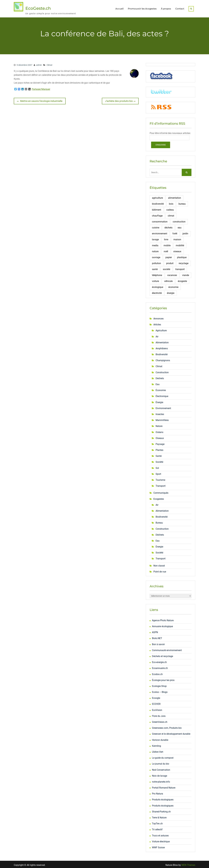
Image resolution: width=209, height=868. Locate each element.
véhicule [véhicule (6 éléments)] (168, 280)
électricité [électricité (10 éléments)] (157, 292)
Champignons (163, 359)
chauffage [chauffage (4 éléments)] (157, 214)
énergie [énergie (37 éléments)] (171, 292)
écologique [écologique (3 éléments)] (158, 286)
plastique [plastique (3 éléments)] (182, 256)
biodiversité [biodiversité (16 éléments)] (158, 202)
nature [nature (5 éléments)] (155, 250)
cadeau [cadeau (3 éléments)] (170, 208)
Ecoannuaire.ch (160, 667)
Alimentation (162, 341)
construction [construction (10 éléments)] (179, 220)
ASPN (155, 631)
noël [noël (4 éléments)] (166, 250)
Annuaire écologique (162, 625)
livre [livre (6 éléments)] (166, 238)
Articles (157, 323)
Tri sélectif (157, 828)
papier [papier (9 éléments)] (169, 256)
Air (157, 335)
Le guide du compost (163, 756)
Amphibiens (162, 347)
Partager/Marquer (41, 88)
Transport (161, 485)
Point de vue (160, 570)
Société (159, 461)
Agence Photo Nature (163, 619)
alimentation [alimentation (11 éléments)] (175, 197)
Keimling (156, 745)
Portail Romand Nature (164, 786)
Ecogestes (159, 498)
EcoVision (157, 709)
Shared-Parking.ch (161, 810)
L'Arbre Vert (158, 751)
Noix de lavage (160, 774)
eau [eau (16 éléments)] (180, 226)
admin (39, 64)
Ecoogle (156, 697)
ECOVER (156, 703)
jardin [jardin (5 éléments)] (185, 232)
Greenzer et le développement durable (171, 733)
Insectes (160, 413)
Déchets (160, 377)
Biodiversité (162, 353)
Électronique (162, 395)
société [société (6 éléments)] (166, 268)
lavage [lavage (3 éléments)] (155, 238)
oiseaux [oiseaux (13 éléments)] (177, 250)
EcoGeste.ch (38, 8)
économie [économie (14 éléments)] (173, 286)
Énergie (159, 401)
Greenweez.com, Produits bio (167, 727)
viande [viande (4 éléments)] (186, 274)
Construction (162, 371)
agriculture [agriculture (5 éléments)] (157, 197)
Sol (157, 467)
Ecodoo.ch (157, 673)
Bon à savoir (158, 643)
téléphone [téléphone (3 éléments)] (157, 274)
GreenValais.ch (160, 721)
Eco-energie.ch (159, 661)
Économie (161, 389)
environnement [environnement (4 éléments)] (160, 232)
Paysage (160, 443)
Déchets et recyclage (162, 655)
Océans (159, 431)
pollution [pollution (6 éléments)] (156, 262)
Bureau (159, 522)
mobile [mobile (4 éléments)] (167, 244)
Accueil (119, 8)
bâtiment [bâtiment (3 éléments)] (157, 208)
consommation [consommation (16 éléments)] (160, 220)
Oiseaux (160, 437)
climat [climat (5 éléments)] (171, 214)
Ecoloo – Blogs (160, 691)
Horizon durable (160, 739)
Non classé (159, 564)
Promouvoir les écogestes (142, 8)
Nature (159, 425)
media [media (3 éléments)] (155, 244)
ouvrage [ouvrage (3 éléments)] (156, 256)
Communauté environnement (167, 649)
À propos (166, 8)
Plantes (159, 449)
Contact (180, 8)
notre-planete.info (161, 780)
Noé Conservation (161, 769)
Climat (49, 64)
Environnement (163, 407)
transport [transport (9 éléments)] (180, 268)
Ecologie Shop (159, 685)
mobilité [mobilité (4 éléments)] (180, 244)
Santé (159, 455)
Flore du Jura (159, 715)
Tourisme (160, 479)
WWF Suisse (158, 846)
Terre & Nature (159, 816)
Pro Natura (157, 792)
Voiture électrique (161, 840)
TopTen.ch (157, 822)
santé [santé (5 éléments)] (155, 268)
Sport (158, 473)
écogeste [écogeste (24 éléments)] (182, 280)
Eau (158, 383)
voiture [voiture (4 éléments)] (155, 280)
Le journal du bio (161, 763)
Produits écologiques (163, 798)
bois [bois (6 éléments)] (171, 202)
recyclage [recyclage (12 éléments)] (184, 262)
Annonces (158, 317)
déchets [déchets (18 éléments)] (168, 226)
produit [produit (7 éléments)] (170, 262)
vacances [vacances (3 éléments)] (172, 274)
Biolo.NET (157, 637)
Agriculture (161, 329)
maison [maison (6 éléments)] (177, 238)
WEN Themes (188, 864)
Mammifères (162, 419)
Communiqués (161, 492)
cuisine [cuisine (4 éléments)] (156, 226)
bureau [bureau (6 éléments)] (182, 202)
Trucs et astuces (160, 834)
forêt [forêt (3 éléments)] (175, 232)
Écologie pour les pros (163, 679)
